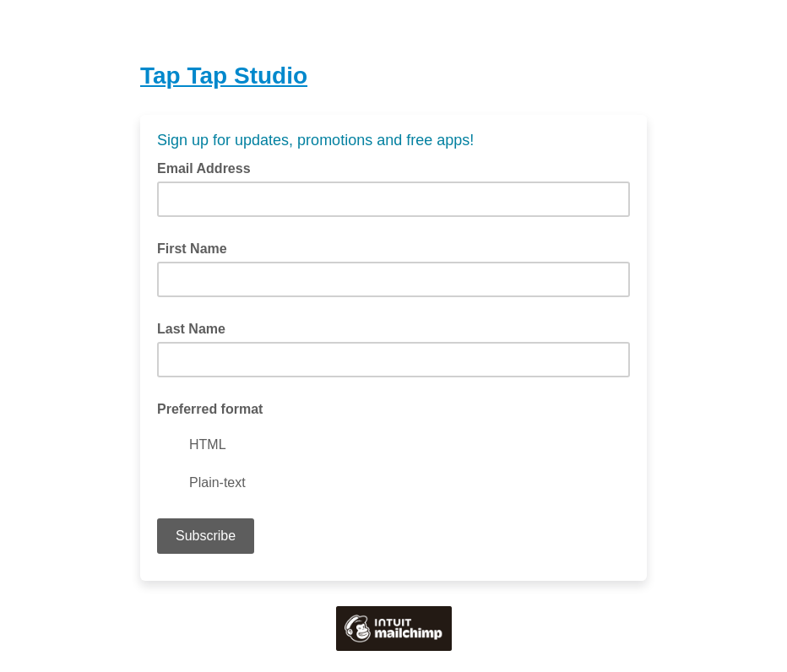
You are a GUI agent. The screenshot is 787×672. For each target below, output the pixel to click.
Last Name (191, 329)
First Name (192, 249)
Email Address (209, 167)
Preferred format (210, 409)
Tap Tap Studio (224, 76)
